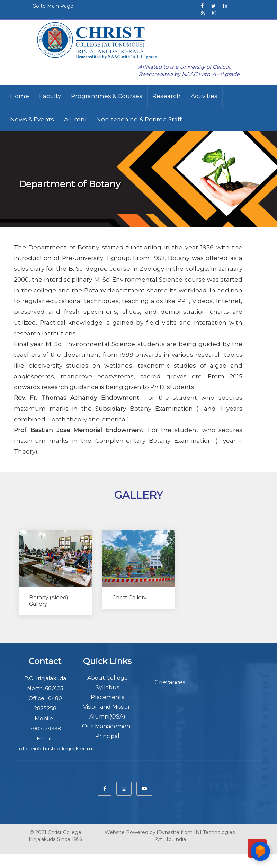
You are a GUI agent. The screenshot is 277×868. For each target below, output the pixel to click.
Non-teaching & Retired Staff (139, 119)
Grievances (170, 682)
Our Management (107, 726)
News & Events (32, 119)
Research (167, 96)
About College (108, 678)
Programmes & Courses (107, 96)
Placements (107, 697)
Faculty (50, 96)
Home (20, 96)
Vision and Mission (107, 707)
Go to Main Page (53, 6)
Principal (107, 736)
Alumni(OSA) (107, 717)
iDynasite (168, 828)
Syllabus (107, 687)
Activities (204, 96)
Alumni (75, 119)
